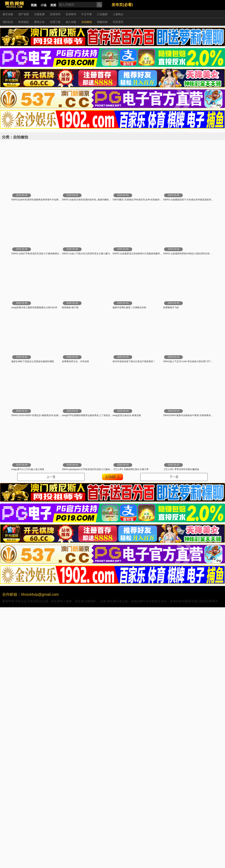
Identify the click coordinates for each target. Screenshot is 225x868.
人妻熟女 (118, 14)
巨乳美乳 (118, 22)
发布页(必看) (122, 5)
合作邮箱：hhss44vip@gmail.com (31, 594)
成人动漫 (71, 22)
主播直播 (39, 14)
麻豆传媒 (8, 14)
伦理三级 (55, 22)
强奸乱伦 (8, 22)
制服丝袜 (102, 22)
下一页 (174, 477)
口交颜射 (102, 14)
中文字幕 (87, 14)
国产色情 (24, 14)
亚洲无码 (55, 14)
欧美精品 (24, 22)
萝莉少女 (39, 22)
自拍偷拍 (87, 22)
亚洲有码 (71, 14)
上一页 (51, 477)
